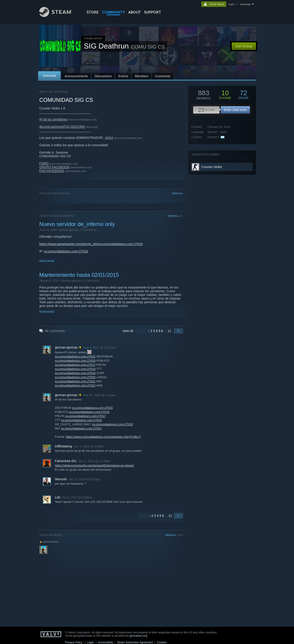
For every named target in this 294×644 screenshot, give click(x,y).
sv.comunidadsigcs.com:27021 (75, 381)
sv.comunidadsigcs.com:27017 (75, 365)
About (134, 12)
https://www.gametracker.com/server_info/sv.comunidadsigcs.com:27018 (91, 244)
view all (128, 331)
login (232, 4)
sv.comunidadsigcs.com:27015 (75, 356)
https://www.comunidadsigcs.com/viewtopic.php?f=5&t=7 (103, 437)
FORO (44, 163)
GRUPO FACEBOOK (54, 167)
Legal (90, 642)
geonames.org (138, 636)
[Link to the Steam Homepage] (59, 16)
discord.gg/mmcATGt (54, 127)
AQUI (109, 138)
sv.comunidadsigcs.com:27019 (75, 373)
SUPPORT (153, 12)
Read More (47, 261)
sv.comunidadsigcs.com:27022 (75, 385)
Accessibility (106, 642)
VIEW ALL (177, 193)
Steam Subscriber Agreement (135, 642)
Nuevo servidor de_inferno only (77, 224)
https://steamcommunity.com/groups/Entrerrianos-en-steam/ (94, 465)
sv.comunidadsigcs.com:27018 (66, 251)
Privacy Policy (74, 642)
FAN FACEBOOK (52, 171)
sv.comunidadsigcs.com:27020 (75, 377)
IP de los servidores (53, 119)
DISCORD (78, 127)
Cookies (162, 642)
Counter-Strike (212, 167)
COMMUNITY (113, 12)
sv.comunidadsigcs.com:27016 (75, 361)
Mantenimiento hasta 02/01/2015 (79, 275)
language (245, 4)
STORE (93, 12)
